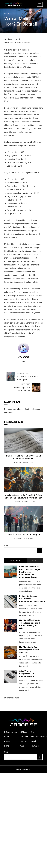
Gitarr (7, 737)
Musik (7, 14)
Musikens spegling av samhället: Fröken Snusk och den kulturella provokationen (24, 496)
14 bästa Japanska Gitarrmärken (18, 388)
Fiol (33, 732)
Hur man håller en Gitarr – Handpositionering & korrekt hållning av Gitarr (30, 624)
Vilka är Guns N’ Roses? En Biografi (29, 377)
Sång (22, 746)
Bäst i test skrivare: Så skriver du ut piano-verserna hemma (23, 457)
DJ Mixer (23, 732)
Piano (7, 746)
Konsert (8, 741)
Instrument (24, 737)
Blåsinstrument (11, 732)
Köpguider (24, 741)
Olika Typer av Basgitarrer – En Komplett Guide (27, 674)
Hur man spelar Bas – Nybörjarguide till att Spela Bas (29, 650)
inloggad (20, 409)
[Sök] (40, 551)
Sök (6, 546)
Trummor (35, 746)
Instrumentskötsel (39, 737)
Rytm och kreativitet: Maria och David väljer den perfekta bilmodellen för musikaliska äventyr (30, 572)
